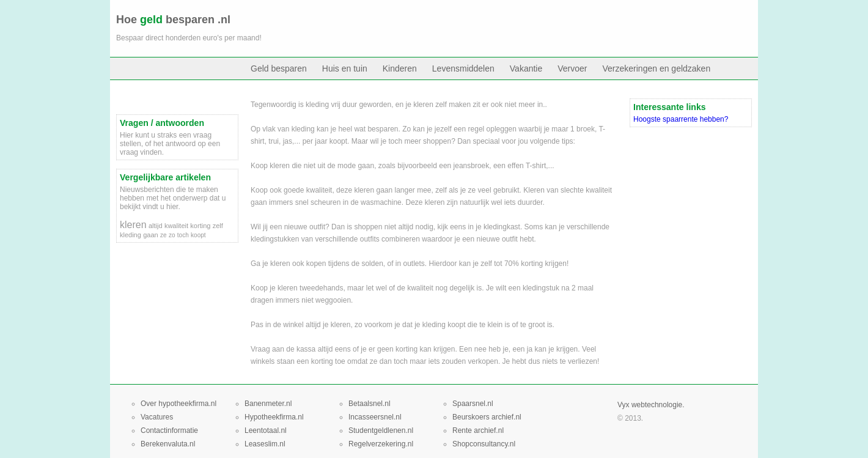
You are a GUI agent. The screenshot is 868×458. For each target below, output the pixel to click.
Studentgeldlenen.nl (381, 430)
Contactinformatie (169, 430)
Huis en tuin (345, 68)
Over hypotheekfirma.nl (178, 404)
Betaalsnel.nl (370, 404)
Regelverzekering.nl (381, 444)
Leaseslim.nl (265, 444)
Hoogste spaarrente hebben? (681, 119)
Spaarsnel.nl (473, 404)
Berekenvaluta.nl (168, 444)
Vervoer (572, 68)
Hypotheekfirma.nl (274, 417)
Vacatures (157, 417)
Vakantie (526, 68)
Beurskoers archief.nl (487, 417)
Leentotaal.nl (266, 430)
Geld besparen (279, 68)
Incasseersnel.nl (375, 417)
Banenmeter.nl (268, 404)
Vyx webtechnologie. (651, 405)
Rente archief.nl (478, 430)
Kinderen (400, 68)
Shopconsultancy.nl (484, 444)
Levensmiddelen (463, 68)
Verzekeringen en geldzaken (657, 68)
